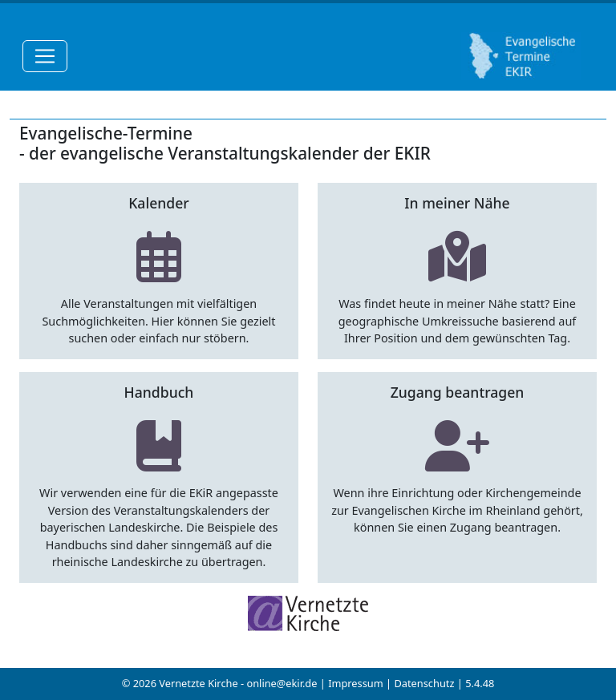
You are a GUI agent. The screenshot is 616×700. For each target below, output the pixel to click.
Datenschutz (424, 683)
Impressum (356, 683)
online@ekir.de (282, 683)
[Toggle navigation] (45, 56)
